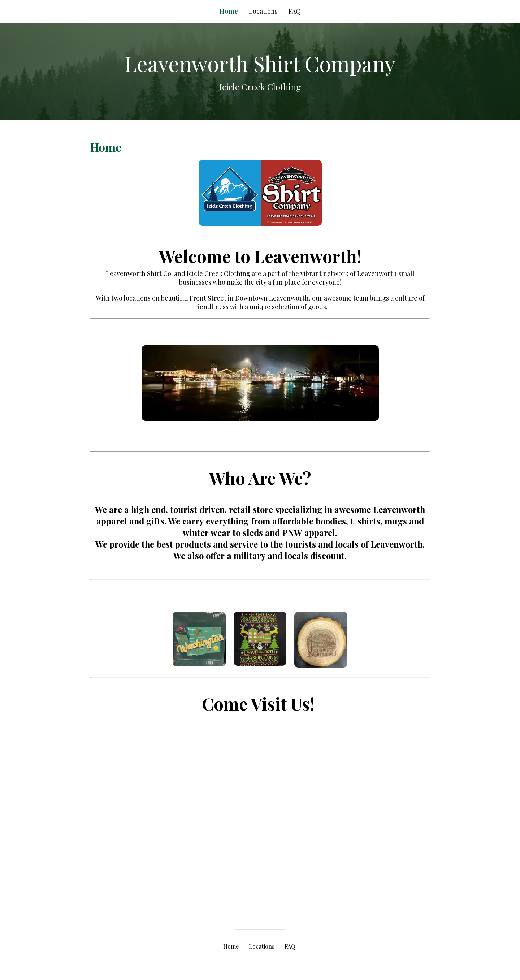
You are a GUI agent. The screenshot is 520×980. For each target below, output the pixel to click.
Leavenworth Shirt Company (260, 63)
